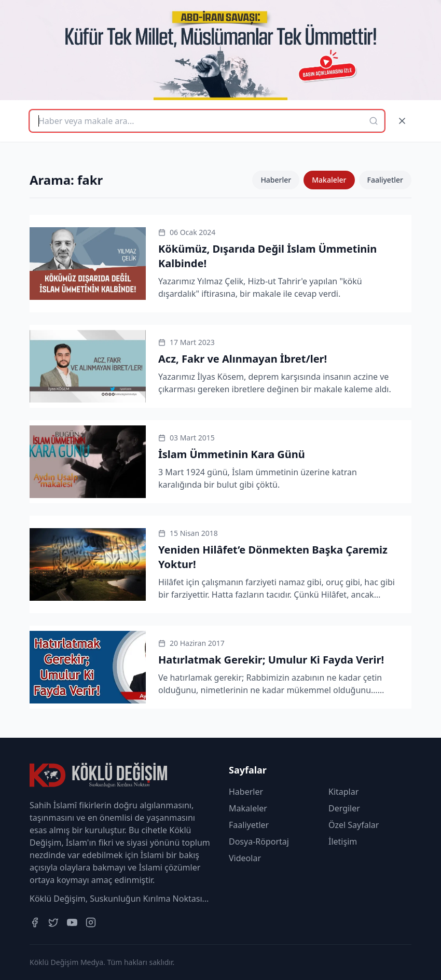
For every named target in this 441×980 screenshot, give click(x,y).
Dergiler (344, 808)
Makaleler (329, 180)
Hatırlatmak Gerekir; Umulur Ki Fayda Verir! (271, 660)
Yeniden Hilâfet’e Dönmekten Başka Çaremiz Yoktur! (273, 557)
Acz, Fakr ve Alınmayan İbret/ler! (243, 359)
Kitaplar (343, 792)
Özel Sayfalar (354, 825)
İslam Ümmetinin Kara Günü (232, 454)
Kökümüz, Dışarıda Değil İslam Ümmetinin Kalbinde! (267, 256)
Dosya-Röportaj (259, 841)
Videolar (245, 858)
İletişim (343, 841)
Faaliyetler (385, 180)
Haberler (276, 180)
